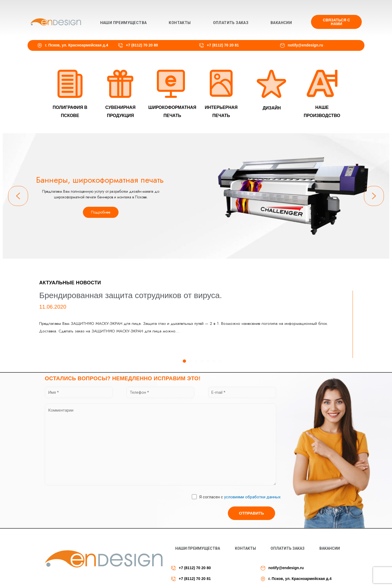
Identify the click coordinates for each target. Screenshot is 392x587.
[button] (336, 22)
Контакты (180, 23)
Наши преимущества (124, 23)
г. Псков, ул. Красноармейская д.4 (77, 45)
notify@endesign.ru (305, 45)
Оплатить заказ (231, 23)
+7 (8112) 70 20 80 (142, 45)
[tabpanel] (196, 324)
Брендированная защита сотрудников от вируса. (131, 295)
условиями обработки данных (252, 497)
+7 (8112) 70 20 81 (223, 45)
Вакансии (281, 23)
